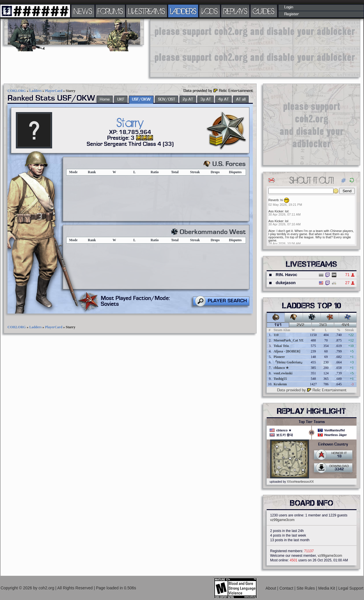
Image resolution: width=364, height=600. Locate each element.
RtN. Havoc (286, 275)
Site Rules (306, 588)
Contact (287, 588)
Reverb (273, 200)
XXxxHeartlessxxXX (300, 482)
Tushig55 (280, 379)
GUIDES (264, 11)
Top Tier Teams (312, 422)
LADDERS (183, 11)
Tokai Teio (281, 346)
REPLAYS (235, 11)
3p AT (206, 99)
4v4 (345, 325)
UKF (121, 99)
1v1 (278, 325)
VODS (210, 11)
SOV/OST (167, 99)
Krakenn (280, 384)
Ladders (36, 91)
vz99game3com (282, 520)
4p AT (223, 99)
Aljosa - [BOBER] (287, 351)
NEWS (83, 11)
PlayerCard (54, 91)
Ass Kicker (276, 211)
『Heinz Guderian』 (289, 362)
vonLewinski (283, 373)
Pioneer (279, 357)
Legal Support (351, 588)
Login (289, 7)
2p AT (188, 99)
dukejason (286, 283)
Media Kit (327, 588)
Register (292, 14)
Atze (272, 231)
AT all (241, 99)
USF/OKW (141, 99)
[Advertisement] (184, 48)
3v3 (323, 325)
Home (105, 99)
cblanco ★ (281, 368)
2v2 (301, 325)
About (271, 588)
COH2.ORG (17, 91)
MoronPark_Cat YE (289, 340)
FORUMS (110, 11)
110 (276, 335)
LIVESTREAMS (147, 11)
